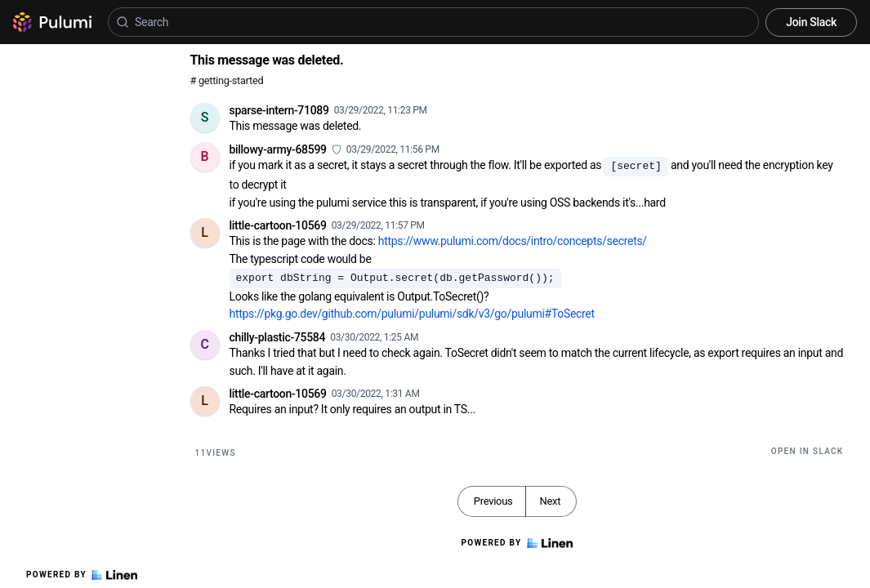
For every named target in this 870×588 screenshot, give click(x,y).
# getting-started (227, 80)
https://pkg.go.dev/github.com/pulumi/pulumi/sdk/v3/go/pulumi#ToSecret (412, 314)
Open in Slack (808, 451)
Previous (493, 501)
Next (550, 501)
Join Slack (811, 22)
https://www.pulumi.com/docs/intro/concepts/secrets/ (513, 241)
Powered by (82, 575)
